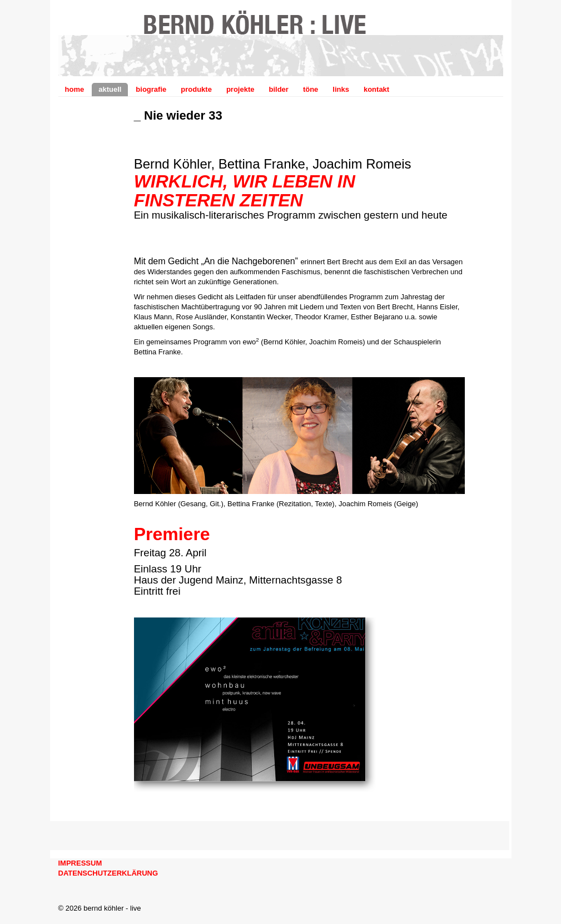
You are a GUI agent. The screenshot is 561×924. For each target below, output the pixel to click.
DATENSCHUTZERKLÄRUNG (108, 873)
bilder (278, 89)
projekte (240, 89)
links (341, 89)
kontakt (376, 89)
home (75, 89)
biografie (151, 89)
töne (311, 89)
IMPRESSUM (80, 863)
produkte (196, 89)
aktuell (110, 89)
